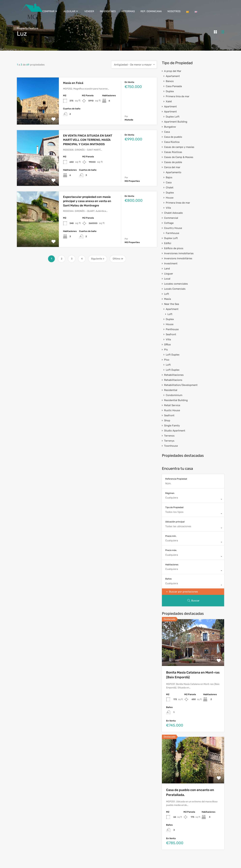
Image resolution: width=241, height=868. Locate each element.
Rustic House (172, 410)
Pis (166, 350)
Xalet (169, 101)
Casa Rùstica (172, 142)
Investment (171, 264)
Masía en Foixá (73, 83)
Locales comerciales (176, 284)
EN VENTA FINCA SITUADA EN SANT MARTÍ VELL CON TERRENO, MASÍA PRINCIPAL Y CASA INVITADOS (88, 140)
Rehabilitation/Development (181, 385)
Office (167, 345)
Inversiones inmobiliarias (179, 253)
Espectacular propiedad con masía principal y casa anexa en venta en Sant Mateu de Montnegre (87, 201)
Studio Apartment (175, 431)
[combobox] (134, 65)
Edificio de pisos (174, 248)
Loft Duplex (173, 355)
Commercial (171, 218)
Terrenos (169, 436)
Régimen (170, 493)
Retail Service (172, 405)
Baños (168, 579)
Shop (167, 420)
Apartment (170, 107)
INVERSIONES (108, 11)
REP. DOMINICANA (151, 11)
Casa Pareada (174, 86)
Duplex (170, 91)
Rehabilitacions (173, 380)
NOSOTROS (174, 11)
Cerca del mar (172, 167)
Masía (167, 299)
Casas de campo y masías (179, 147)
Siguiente (98, 259)
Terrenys (169, 441)
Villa (168, 208)
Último (118, 259)
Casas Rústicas (173, 152)
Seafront (171, 334)
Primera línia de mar (178, 96)
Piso (167, 360)
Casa (167, 132)
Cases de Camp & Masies (179, 157)
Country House (173, 228)
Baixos (170, 81)
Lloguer (169, 274)
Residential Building (176, 400)
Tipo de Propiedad (174, 507)
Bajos (169, 177)
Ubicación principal (175, 522)
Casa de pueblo (173, 137)
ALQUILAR (71, 11)
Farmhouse (172, 233)
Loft (167, 294)
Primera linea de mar (178, 203)
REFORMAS (128, 11)
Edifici (168, 243)
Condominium (174, 395)
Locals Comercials (175, 289)
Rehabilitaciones (174, 375)
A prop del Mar (173, 71)
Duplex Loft (173, 117)
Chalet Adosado (173, 213)
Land (167, 269)
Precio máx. (171, 550)
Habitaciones (172, 565)
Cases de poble (173, 162)
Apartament (173, 76)
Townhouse (171, 446)
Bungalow (170, 127)
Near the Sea (172, 304)
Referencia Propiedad (176, 479)
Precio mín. (171, 536)
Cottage (169, 223)
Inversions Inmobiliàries (178, 258)
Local (167, 279)
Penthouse (172, 329)
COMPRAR (50, 11)
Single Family (172, 426)
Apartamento (174, 172)
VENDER (89, 11)
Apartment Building (176, 122)
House (170, 198)
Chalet (170, 188)
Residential (171, 390)
